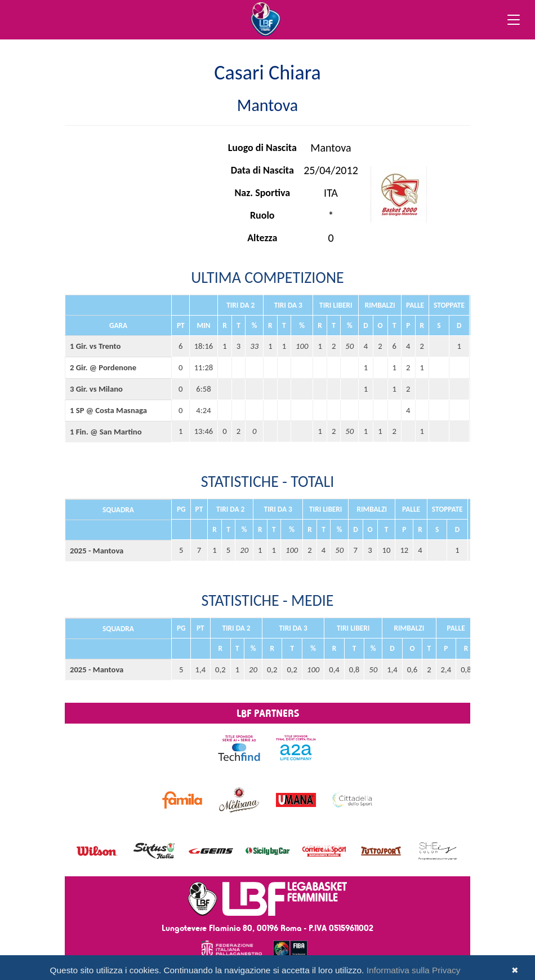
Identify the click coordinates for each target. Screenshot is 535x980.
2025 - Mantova (97, 551)
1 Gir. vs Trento (95, 346)
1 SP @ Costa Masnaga (108, 410)
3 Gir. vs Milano (96, 389)
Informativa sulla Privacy (414, 970)
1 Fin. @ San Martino (106, 432)
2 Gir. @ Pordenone (103, 367)
